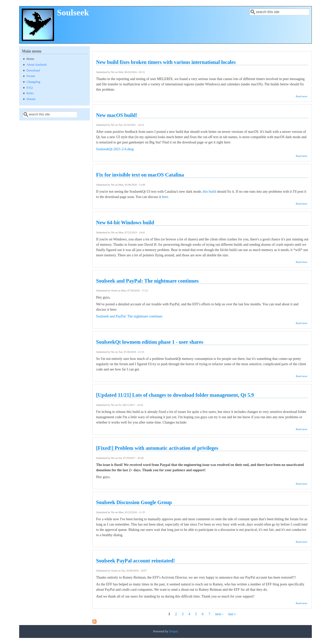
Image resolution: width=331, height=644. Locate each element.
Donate (31, 99)
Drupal (173, 631)
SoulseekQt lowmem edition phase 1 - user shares (150, 342)
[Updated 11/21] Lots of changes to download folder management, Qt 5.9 (175, 395)
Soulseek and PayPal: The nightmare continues (148, 281)
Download (33, 70)
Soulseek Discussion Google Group (134, 502)
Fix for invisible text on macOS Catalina (140, 175)
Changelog (33, 82)
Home (30, 59)
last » (232, 614)
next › (219, 614)
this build (209, 192)
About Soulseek (37, 65)
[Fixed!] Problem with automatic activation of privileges (157, 448)
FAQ (30, 88)
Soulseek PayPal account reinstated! (136, 561)
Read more (301, 96)
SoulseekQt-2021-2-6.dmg (115, 149)
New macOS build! (117, 115)
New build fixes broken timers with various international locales (166, 62)
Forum (31, 76)
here (165, 197)
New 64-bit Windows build (125, 222)
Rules (30, 93)
